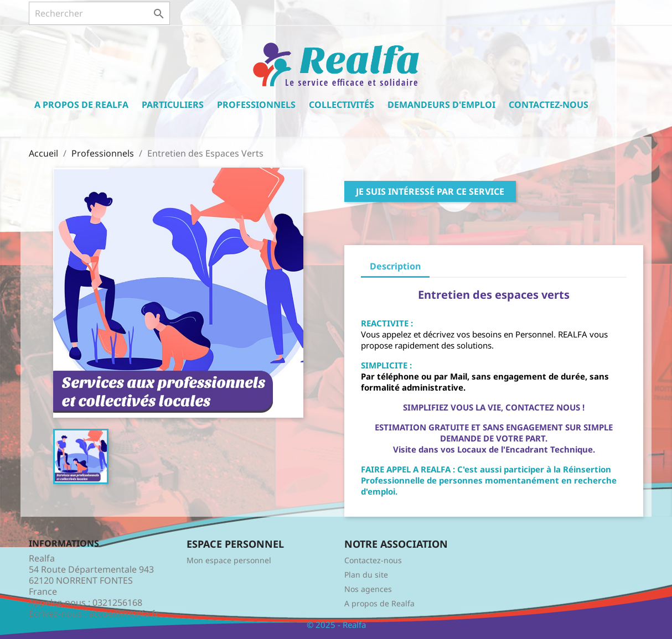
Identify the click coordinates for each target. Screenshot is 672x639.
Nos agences (368, 589)
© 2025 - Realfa (336, 625)
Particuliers (173, 105)
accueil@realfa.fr (124, 614)
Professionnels (256, 105)
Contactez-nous (549, 105)
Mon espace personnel (229, 560)
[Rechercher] (99, 13)
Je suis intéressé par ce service (430, 191)
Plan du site (366, 575)
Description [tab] (395, 266)
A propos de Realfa (81, 105)
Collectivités (342, 105)
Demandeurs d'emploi (441, 105)
